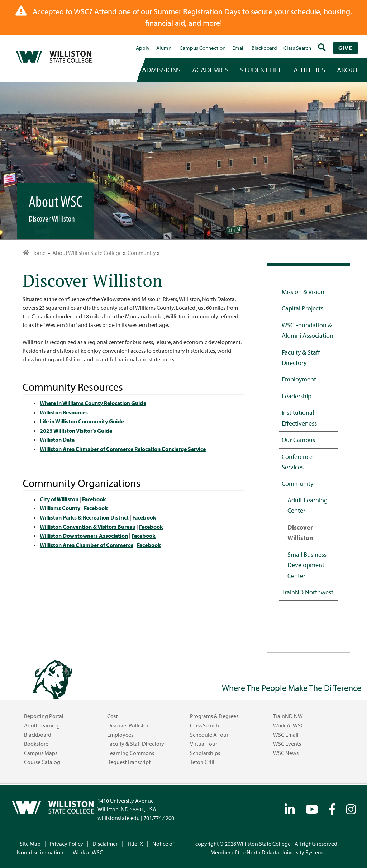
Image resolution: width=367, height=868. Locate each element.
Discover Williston (300, 532)
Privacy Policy (66, 844)
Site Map (30, 844)
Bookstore (36, 744)
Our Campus (298, 440)
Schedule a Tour (209, 735)
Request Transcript (129, 762)
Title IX (135, 844)
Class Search (297, 48)
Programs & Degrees (214, 716)
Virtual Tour (204, 744)
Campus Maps (41, 753)
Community (297, 483)
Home (34, 253)
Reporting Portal (44, 716)
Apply (143, 48)
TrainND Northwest (308, 592)
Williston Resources (64, 412)
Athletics (309, 70)
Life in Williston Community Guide (82, 421)
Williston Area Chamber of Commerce (87, 545)
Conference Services (297, 462)
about (348, 70)
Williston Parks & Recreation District (84, 517)
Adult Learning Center (308, 505)
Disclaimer (105, 844)
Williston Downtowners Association (84, 536)
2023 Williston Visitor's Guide (76, 431)
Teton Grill (202, 762)
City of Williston (59, 499)
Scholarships (205, 753)
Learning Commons (131, 753)
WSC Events (287, 744)
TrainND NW (288, 716)
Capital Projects (302, 308)
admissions (161, 70)
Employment (299, 379)
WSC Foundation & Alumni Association (308, 330)
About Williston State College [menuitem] (87, 253)
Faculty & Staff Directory (301, 357)
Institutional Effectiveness (299, 418)
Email (239, 48)
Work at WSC (289, 725)
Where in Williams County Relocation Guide (93, 403)
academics (210, 70)
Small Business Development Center (307, 565)
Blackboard (264, 48)
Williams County (60, 508)
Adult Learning (42, 725)
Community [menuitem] (142, 253)
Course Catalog (42, 762)
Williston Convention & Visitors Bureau (88, 527)
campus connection (202, 48)
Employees (120, 735)
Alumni (165, 48)
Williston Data (57, 440)
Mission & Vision (303, 291)
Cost (112, 716)
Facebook (94, 499)
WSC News (286, 753)
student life (261, 70)
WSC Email (286, 735)
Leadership (297, 396)
